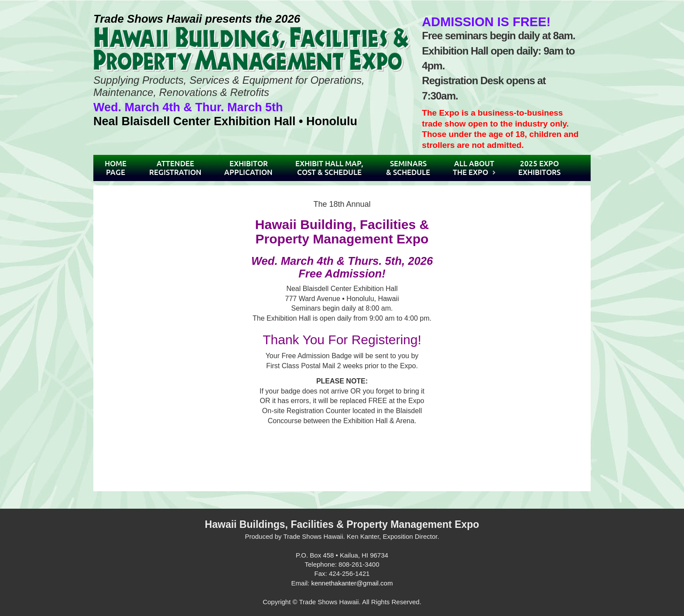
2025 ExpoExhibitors (539, 168)
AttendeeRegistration (175, 168)
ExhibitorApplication (248, 168)
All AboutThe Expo (474, 168)
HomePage (116, 168)
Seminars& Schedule (408, 168)
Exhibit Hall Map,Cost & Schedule (329, 168)
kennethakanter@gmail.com (352, 583)
